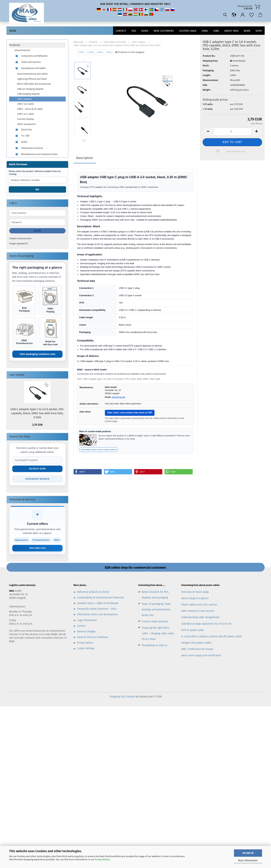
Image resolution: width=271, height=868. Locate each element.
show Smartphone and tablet (32, 74)
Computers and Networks (31, 56)
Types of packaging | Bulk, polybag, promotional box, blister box (156, 610)
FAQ (134, 31)
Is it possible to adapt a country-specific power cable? (212, 637)
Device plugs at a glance (195, 599)
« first (81, 52)
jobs (216, 31)
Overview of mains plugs (195, 593)
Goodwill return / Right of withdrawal (98, 604)
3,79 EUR (37, 425)
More (13, 31)
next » (100, 52)
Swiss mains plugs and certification (201, 656)
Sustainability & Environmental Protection (101, 598)
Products (15, 45)
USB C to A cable (26, 104)
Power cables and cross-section (199, 605)
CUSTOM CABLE (188, 31)
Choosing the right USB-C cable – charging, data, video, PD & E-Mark (158, 634)
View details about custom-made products (99, 450)
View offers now (37, 549)
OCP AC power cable (192, 631)
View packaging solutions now (37, 355)
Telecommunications (29, 148)
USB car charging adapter (30, 89)
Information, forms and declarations (97, 616)
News (247, 31)
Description (85, 158)
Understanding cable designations (200, 618)
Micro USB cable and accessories (34, 84)
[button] (234, 15)
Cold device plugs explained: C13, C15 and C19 (206, 625)
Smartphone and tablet (30, 68)
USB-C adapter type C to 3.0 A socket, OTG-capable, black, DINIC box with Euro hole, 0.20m (37, 414)
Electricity (23, 130)
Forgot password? (19, 244)
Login (37, 231)
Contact (121, 31)
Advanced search (37, 480)
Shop (259, 31)
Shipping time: (210, 61)
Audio (21, 142)
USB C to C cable (26, 114)
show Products (22, 50)
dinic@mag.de (118, 397)
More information (248, 861)
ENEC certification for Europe (197, 650)
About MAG (231, 31)
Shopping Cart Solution (122, 697)
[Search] (225, 15)
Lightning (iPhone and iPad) (32, 79)
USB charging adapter (29, 94)
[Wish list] (252, 15)
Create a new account (20, 238)
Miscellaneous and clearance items (36, 154)
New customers (164, 31)
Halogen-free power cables (196, 644)
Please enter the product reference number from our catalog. (35, 173)
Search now (37, 469)
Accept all (248, 853)
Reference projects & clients (93, 593)
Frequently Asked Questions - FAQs (97, 610)
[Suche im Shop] (37, 461)
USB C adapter (25, 99)
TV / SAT (22, 136)
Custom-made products (155, 622)
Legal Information (87, 621)
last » (110, 52)
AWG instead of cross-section (198, 612)
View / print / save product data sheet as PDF (130, 413)
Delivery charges (86, 632)
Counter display (25, 119)
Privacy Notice (102, 859)
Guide (145, 31)
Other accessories (26, 124)
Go (37, 190)
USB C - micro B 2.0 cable (30, 109)
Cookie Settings (86, 649)
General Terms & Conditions (93, 638)
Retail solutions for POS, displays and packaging (155, 596)
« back (90, 52)
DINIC (205, 31)
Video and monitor (28, 62)
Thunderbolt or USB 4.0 (154, 646)
